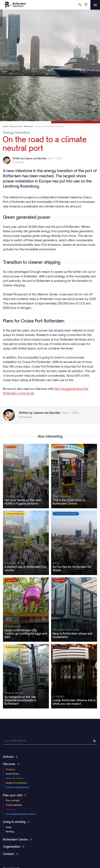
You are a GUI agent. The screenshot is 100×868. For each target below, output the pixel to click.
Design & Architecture (16, 783)
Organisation (14, 847)
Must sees (11, 809)
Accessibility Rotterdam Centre (21, 814)
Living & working (16, 822)
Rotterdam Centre (17, 839)
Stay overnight (13, 800)
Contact (11, 854)
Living (8, 827)
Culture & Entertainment (17, 787)
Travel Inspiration (14, 805)
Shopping (10, 769)
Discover (11, 764)
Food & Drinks (12, 774)
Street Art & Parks (14, 778)
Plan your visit (15, 795)
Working (10, 832)
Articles (10, 757)
